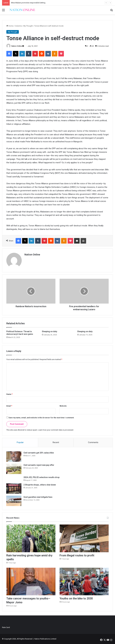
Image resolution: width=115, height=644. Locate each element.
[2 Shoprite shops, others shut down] (14, 489)
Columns (18, 26)
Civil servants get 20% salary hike (39, 453)
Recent (56, 442)
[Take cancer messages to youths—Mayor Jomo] (31, 582)
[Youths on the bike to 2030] (84, 582)
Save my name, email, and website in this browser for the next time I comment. (41, 418)
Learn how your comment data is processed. (56, 430)
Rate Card (6, 628)
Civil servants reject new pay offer (39, 465)
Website (63, 406)
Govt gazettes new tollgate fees (38, 497)
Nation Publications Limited (45, 639)
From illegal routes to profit (77, 556)
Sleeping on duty (49, 331)
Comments (93, 442)
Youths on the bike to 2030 (76, 599)
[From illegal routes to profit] (84, 538)
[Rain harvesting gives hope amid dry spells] (31, 538)
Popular (20, 442)
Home (10, 26)
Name (9, 394)
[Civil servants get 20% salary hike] (14, 457)
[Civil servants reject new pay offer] (14, 469)
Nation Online (17, 46)
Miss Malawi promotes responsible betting (28, 3)
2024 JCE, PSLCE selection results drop (42, 477)
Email (9, 406)
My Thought (28, 26)
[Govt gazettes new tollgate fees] (14, 501)
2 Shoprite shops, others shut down (40, 485)
